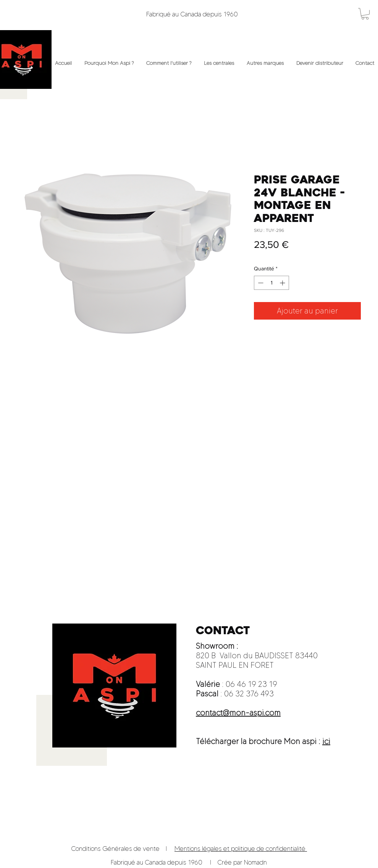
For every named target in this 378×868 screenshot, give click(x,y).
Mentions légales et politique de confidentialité (241, 849)
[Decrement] (260, 283)
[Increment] (283, 283)
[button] (365, 14)
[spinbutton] (271, 283)
